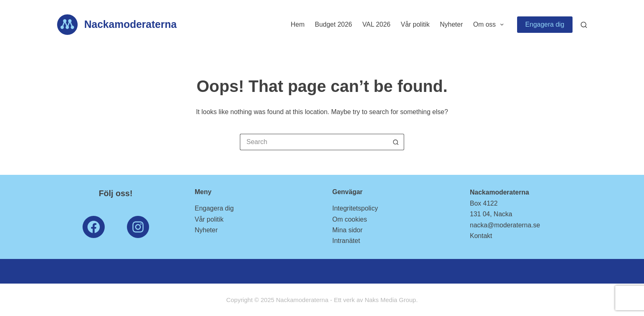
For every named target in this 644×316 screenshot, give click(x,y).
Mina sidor (347, 230)
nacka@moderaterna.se (505, 225)
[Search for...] (314, 142)
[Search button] (396, 142)
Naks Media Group (390, 300)
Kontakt (481, 236)
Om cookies (350, 219)
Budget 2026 (333, 24)
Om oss (490, 25)
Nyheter (451, 24)
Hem (298, 24)
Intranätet (346, 241)
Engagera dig (545, 24)
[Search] (584, 25)
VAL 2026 (376, 24)
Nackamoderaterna (130, 24)
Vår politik (415, 24)
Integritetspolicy (355, 208)
